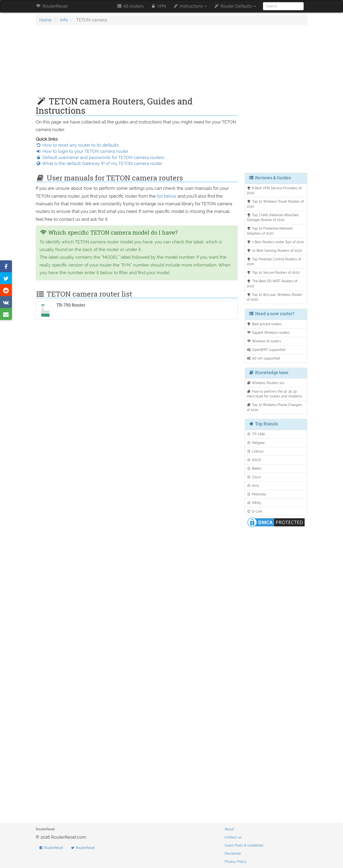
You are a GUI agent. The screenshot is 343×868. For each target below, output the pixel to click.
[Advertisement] (137, 63)
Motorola (256, 494)
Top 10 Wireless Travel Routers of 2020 (275, 204)
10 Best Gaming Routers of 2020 (275, 250)
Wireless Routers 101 (266, 383)
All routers (130, 6)
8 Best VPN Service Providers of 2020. (274, 190)
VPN (158, 6)
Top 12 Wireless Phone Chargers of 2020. (275, 407)
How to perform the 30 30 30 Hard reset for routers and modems (274, 394)
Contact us (233, 837)
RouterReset (52, 6)
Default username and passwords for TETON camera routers (100, 157)
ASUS (254, 460)
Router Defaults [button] (235, 6)
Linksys (255, 451)
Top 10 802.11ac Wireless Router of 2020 (275, 297)
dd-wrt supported (263, 358)
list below (167, 196)
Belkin (254, 468)
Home (45, 20)
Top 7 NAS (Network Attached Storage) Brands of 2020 (273, 217)
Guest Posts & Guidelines (244, 845)
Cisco (254, 477)
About (229, 829)
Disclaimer (233, 853)
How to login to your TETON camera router (82, 151)
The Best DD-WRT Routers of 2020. (272, 283)
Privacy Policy (236, 862)
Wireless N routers (264, 341)
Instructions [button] (190, 6)
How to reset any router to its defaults (77, 145)
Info (64, 20)
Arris (253, 485)
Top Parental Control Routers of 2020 (274, 262)
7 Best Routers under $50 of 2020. (276, 242)
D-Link (255, 511)
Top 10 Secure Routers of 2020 (273, 272)
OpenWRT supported (266, 350)
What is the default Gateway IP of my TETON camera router (99, 163)
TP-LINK (256, 434)
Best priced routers (264, 324)
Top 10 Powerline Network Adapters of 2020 (270, 231)
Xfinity (254, 503)
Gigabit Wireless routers (268, 332)
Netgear (256, 443)
